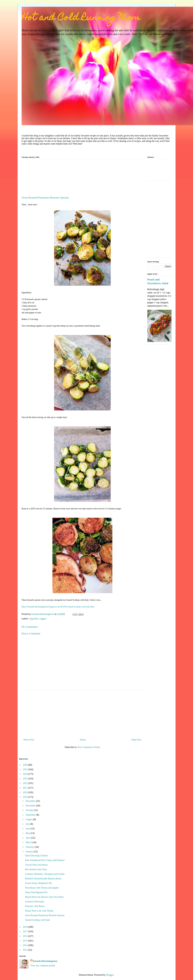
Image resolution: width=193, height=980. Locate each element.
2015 (25, 941)
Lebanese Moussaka (35, 901)
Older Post (136, 740)
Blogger (110, 975)
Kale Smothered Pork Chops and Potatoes (45, 860)
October (30, 810)
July (28, 824)
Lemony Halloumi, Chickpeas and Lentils (45, 874)
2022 (25, 783)
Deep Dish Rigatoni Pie (36, 892)
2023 (25, 779)
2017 (25, 931)
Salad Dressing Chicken (36, 856)
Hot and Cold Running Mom (81, 18)
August (29, 819)
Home (83, 740)
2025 (25, 769)
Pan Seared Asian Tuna (36, 869)
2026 (25, 765)
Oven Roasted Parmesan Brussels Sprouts (45, 915)
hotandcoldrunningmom (45, 961)
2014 (25, 945)
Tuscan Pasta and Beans (36, 865)
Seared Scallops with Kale (38, 920)
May (28, 833)
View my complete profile (43, 966)
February (30, 847)
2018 (25, 927)
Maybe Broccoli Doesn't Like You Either (44, 897)
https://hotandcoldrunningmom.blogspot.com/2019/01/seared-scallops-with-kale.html (58, 607)
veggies (43, 619)
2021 (25, 788)
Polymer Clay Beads (35, 906)
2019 (25, 797)
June (28, 829)
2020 (25, 792)
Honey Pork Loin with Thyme (39, 911)
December (31, 801)
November (31, 806)
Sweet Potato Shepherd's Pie (39, 883)
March (29, 842)
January (30, 852)
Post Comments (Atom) (89, 747)
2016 (25, 936)
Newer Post (29, 740)
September (31, 815)
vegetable (34, 619)
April (28, 838)
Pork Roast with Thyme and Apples (42, 888)
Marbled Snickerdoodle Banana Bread (43, 879)
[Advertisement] (82, 178)
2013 (25, 950)
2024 (25, 774)
